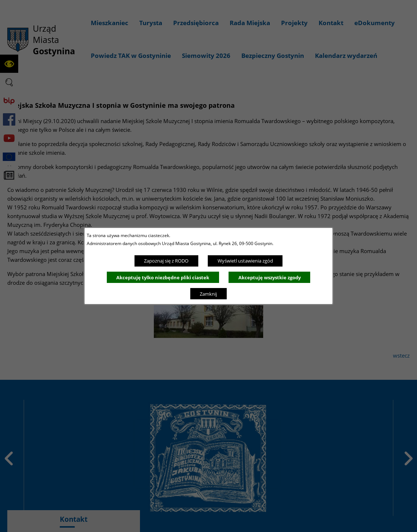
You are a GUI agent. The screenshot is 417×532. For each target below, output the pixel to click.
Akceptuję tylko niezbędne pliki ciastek (163, 277)
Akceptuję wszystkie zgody (270, 277)
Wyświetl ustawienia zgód (245, 261)
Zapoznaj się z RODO (166, 261)
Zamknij (208, 294)
